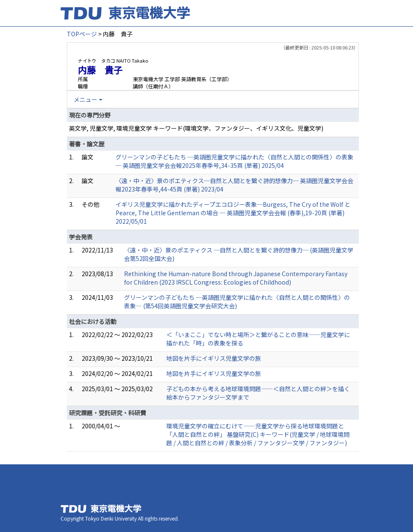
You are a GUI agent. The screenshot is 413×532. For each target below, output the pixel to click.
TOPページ (82, 34)
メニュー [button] (85, 99)
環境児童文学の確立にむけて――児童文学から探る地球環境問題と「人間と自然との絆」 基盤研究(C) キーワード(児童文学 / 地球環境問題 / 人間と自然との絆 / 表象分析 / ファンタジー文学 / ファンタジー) (258, 434)
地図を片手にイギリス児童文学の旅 (214, 358)
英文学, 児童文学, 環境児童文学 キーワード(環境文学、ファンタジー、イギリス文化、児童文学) (196, 128)
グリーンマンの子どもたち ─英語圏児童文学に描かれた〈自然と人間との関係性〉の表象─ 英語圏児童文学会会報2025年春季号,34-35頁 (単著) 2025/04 (234, 161)
